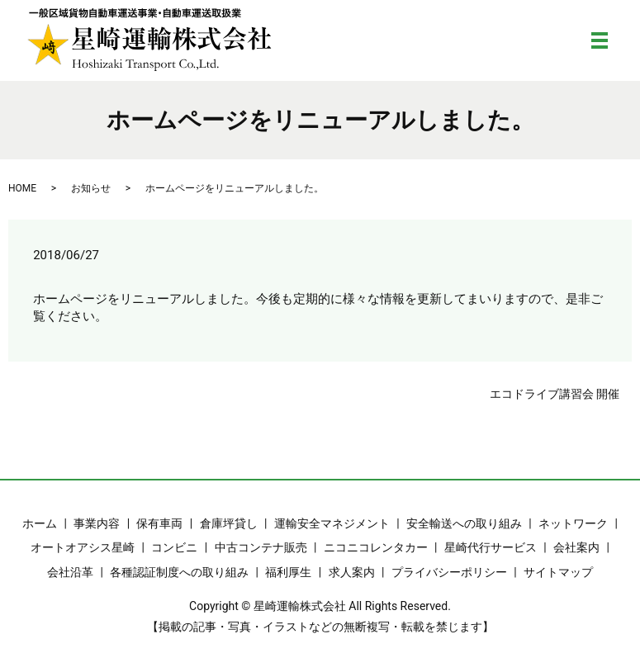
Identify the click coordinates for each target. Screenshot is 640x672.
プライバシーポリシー (449, 572)
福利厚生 (288, 572)
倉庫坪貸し (229, 523)
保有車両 (159, 523)
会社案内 (576, 547)
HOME (22, 188)
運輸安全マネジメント (332, 523)
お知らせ (91, 188)
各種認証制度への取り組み (179, 572)
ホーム (40, 523)
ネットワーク (573, 523)
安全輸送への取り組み (464, 523)
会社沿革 (70, 572)
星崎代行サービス (491, 547)
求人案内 (352, 572)
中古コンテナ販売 (261, 547)
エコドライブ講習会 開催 (555, 394)
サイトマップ (558, 572)
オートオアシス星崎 (83, 547)
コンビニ (174, 547)
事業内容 (97, 523)
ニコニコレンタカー (376, 547)
